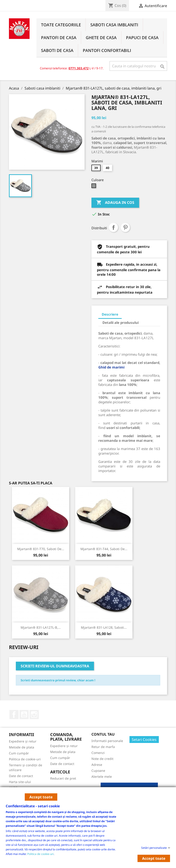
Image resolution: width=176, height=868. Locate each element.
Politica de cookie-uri (40, 854)
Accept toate (41, 797)
